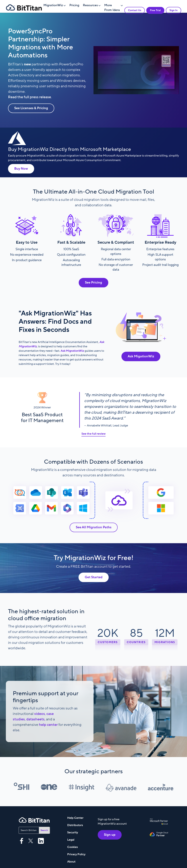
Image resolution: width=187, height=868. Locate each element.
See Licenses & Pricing (31, 108)
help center (48, 725)
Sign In (173, 10)
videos (40, 714)
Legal (71, 840)
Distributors (75, 825)
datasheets (35, 719)
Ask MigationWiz (141, 356)
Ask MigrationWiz (72, 351)
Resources (90, 5)
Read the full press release (29, 97)
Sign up (110, 835)
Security (73, 832)
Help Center (75, 818)
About (71, 862)
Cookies (72, 847)
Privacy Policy (76, 854)
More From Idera (112, 8)
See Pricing (93, 283)
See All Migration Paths (94, 527)
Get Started (94, 577)
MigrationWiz (53, 5)
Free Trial (155, 10)
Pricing (74, 5)
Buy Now (21, 169)
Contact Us (135, 10)
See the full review (93, 434)
